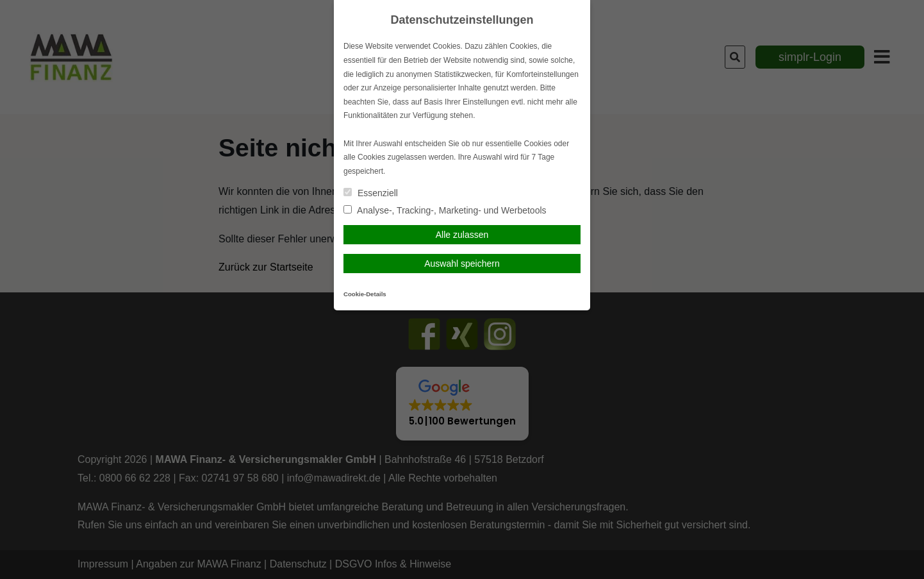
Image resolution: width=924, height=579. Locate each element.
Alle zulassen (462, 235)
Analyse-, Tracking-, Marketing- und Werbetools (445, 210)
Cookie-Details (365, 294)
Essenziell (371, 193)
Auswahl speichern (462, 264)
